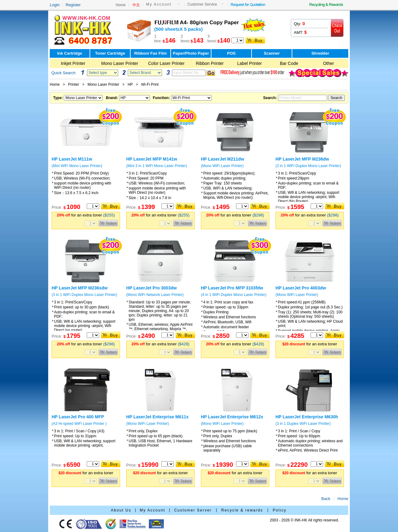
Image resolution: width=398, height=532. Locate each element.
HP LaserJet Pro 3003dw (151, 288)
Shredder (320, 53)
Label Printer (250, 63)
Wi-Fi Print (150, 84)
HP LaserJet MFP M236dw (302, 159)
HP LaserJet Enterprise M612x (232, 417)
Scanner (272, 53)
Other (329, 63)
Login (55, 5)
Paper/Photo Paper (191, 53)
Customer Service (202, 4)
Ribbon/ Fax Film (151, 53)
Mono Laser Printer (120, 63)
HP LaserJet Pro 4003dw (301, 288)
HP (130, 84)
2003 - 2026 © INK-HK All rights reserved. (304, 520)
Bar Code (289, 63)
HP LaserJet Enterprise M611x (157, 417)
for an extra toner (86, 215)
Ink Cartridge (70, 53)
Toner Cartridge (110, 53)
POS (231, 53)
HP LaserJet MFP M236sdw (80, 288)
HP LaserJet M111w (72, 159)
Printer (74, 84)
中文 (136, 5)
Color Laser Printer (166, 63)
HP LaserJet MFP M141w (152, 159)
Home (121, 5)
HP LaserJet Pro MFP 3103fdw (232, 288)
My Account (159, 4)
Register (73, 5)
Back (326, 499)
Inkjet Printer (73, 63)
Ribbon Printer (210, 63)
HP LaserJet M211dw (222, 159)
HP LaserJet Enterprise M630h (307, 417)
